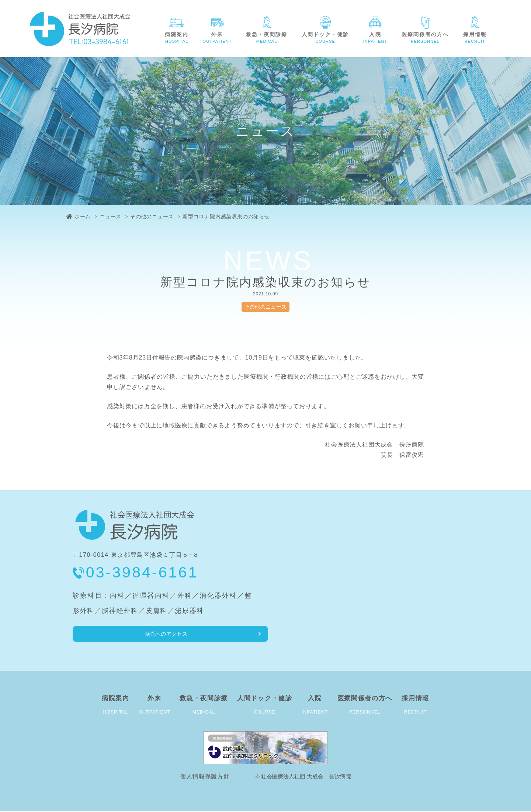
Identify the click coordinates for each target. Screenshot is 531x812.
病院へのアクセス (110, 634)
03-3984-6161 (142, 572)
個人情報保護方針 (205, 777)
